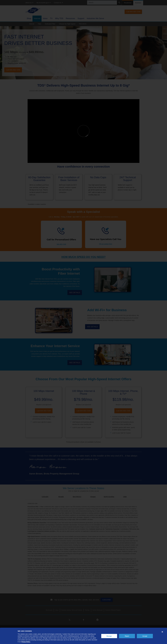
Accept (145, 636)
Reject (127, 636)
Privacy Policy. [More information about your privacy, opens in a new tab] (26, 642)
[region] (83, 636)
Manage (109, 636)
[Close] (162, 632)
